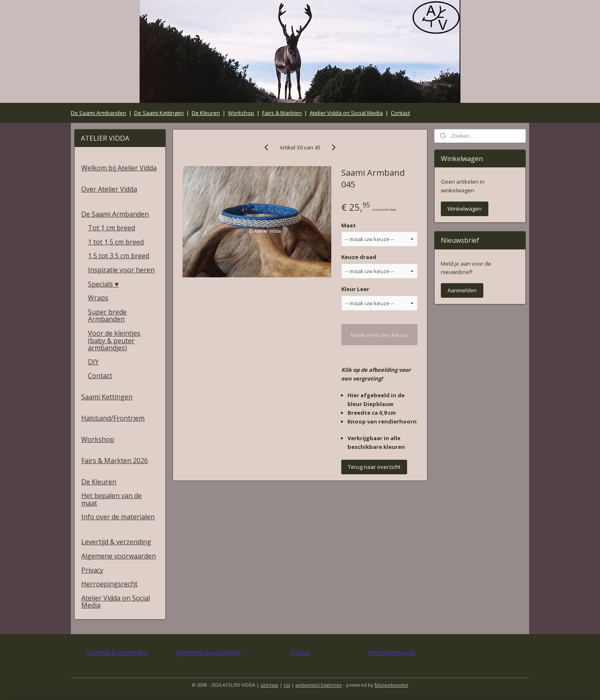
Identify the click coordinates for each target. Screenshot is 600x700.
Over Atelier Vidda (109, 189)
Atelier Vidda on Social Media (346, 113)
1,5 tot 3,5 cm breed (119, 256)
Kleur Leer (355, 289)
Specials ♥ (103, 284)
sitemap (269, 685)
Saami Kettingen (107, 397)
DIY (93, 362)
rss (287, 685)
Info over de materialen (118, 517)
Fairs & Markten (282, 113)
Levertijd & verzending (116, 542)
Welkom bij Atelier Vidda (119, 168)
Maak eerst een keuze (379, 335)
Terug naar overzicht (374, 467)
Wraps (98, 298)
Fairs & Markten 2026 (115, 461)
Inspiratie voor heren (121, 270)
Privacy (92, 570)
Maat (349, 225)
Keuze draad (359, 257)
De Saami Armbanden (99, 113)
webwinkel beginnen (319, 685)
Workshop (241, 113)
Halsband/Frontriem (113, 418)
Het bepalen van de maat (111, 499)
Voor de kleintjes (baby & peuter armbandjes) (114, 340)
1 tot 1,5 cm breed (116, 242)
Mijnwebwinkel (391, 685)
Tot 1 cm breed (111, 228)
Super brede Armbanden (107, 316)
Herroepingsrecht (109, 584)
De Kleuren (206, 113)
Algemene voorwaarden (119, 556)
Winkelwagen (465, 209)
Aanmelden (462, 290)
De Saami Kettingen (159, 113)
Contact (400, 113)
